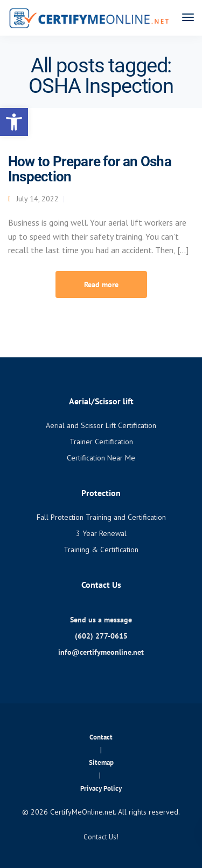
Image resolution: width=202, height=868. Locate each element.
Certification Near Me (101, 458)
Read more (101, 284)
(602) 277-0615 (101, 636)
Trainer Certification (101, 442)
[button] (14, 122)
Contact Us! (101, 837)
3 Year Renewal (101, 533)
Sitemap (101, 762)
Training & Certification (101, 550)
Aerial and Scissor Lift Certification (101, 425)
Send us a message (101, 620)
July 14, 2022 (37, 199)
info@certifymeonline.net (101, 652)
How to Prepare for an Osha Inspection (90, 169)
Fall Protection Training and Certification (101, 517)
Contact (101, 737)
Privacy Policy (101, 788)
